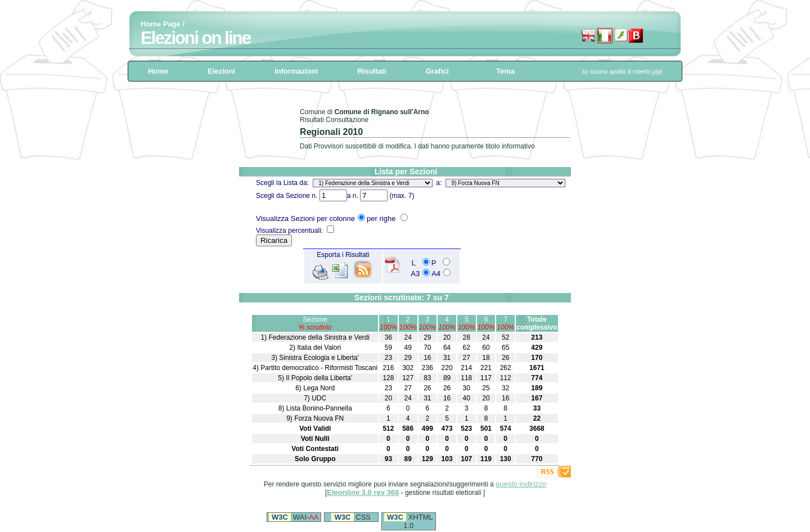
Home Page (161, 24)
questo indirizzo (521, 484)
